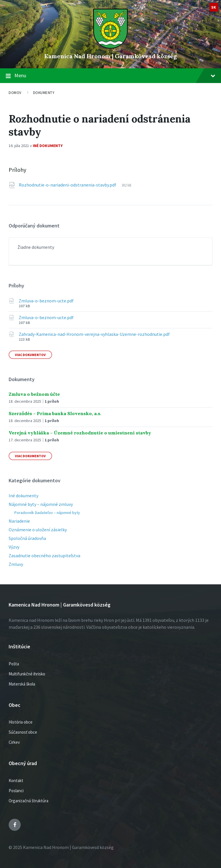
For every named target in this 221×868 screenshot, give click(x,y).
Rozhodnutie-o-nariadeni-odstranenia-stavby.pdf (68, 185)
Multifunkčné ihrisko (27, 674)
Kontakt (16, 781)
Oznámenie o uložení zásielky (38, 530)
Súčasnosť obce (23, 732)
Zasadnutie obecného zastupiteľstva (44, 556)
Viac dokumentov (30, 355)
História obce (21, 722)
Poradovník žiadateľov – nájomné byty (47, 513)
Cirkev (14, 742)
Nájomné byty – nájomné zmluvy (41, 504)
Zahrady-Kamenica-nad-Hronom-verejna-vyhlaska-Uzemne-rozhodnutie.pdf (94, 334)
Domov (15, 93)
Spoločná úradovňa (27, 538)
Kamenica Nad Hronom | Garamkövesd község (111, 56)
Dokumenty (44, 93)
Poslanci (16, 791)
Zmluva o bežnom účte (34, 394)
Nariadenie (19, 521)
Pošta (14, 664)
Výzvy (14, 547)
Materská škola (22, 684)
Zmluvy (16, 564)
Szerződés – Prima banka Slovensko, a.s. (55, 413)
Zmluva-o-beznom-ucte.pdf (46, 301)
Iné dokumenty (48, 146)
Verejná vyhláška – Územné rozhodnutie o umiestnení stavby (80, 433)
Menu (115, 75)
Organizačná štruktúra (28, 801)
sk (214, 7)
